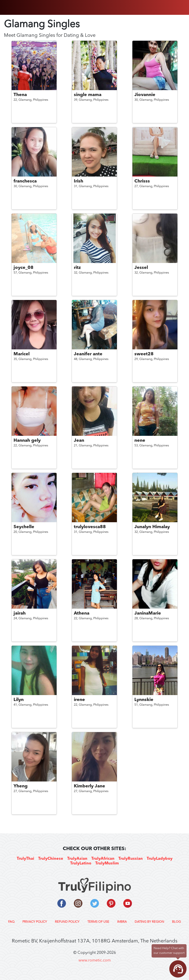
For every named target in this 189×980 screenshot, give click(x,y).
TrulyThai (25, 859)
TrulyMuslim (107, 863)
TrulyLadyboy (160, 859)
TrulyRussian (131, 859)
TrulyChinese (51, 859)
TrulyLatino (81, 863)
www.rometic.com (95, 960)
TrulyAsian (77, 859)
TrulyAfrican (103, 859)
